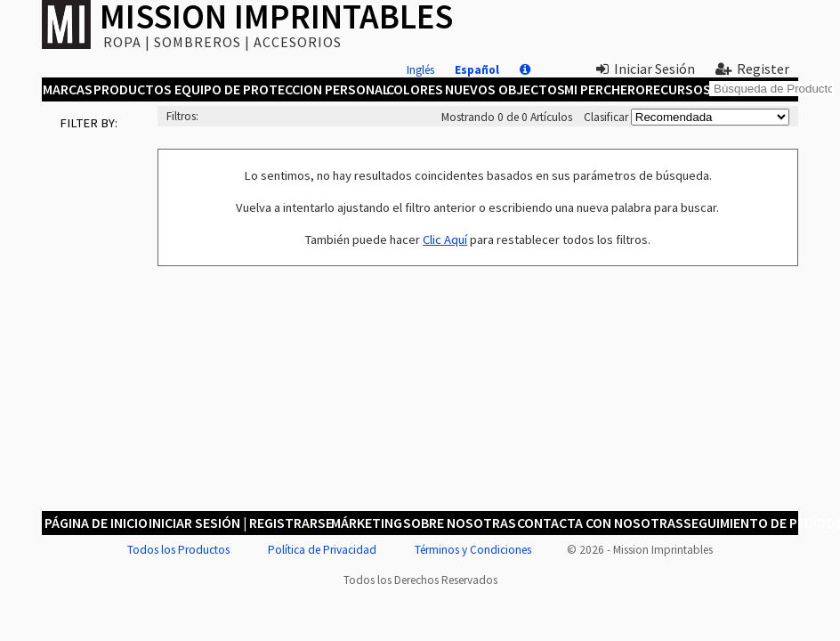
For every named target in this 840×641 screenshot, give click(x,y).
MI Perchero (604, 89)
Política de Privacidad (322, 550)
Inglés (420, 70)
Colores (414, 89)
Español (477, 70)
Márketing (366, 523)
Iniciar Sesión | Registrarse (239, 523)
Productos (132, 89)
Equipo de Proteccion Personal (280, 89)
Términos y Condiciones (473, 550)
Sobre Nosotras (458, 523)
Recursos (678, 89)
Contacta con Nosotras (598, 523)
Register (752, 69)
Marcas (67, 89)
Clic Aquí (445, 239)
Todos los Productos (178, 550)
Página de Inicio (95, 523)
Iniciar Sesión (646, 69)
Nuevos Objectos (504, 89)
